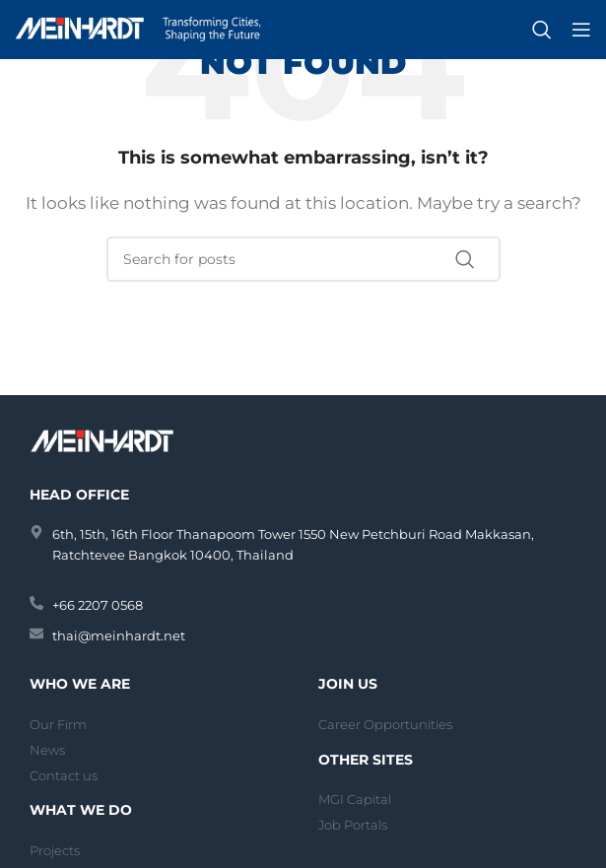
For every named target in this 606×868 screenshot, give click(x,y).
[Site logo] (138, 28)
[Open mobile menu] (581, 30)
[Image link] (103, 439)
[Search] (542, 30)
